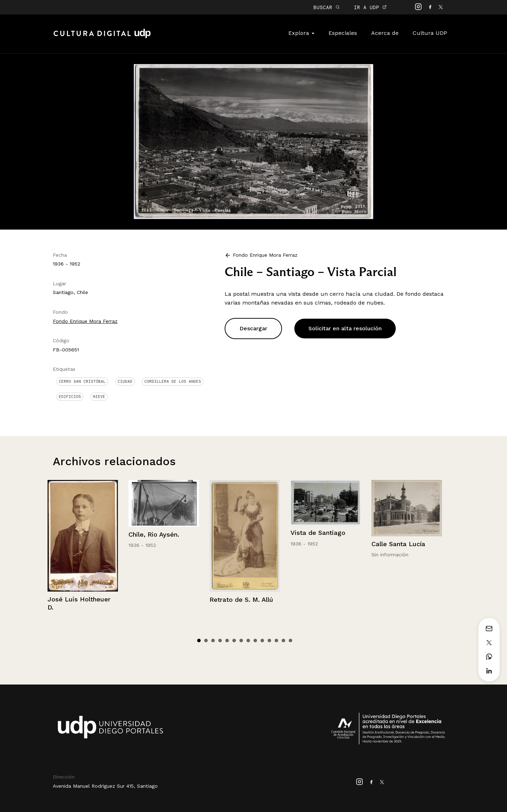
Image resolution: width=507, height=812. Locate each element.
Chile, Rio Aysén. (154, 534)
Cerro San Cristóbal (82, 381)
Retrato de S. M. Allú (241, 599)
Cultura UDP (430, 33)
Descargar (253, 328)
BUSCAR (327, 7)
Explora (301, 33)
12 (276, 641)
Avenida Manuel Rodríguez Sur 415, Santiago (105, 786)
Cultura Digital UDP (102, 37)
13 (283, 641)
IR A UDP (370, 7)
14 (290, 641)
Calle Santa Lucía (398, 544)
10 (262, 641)
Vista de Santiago (318, 533)
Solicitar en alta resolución (345, 328)
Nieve (99, 396)
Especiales (343, 33)
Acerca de (385, 33)
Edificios (70, 396)
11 (269, 641)
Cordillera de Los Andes (173, 381)
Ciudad (125, 381)
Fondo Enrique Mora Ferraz (85, 321)
